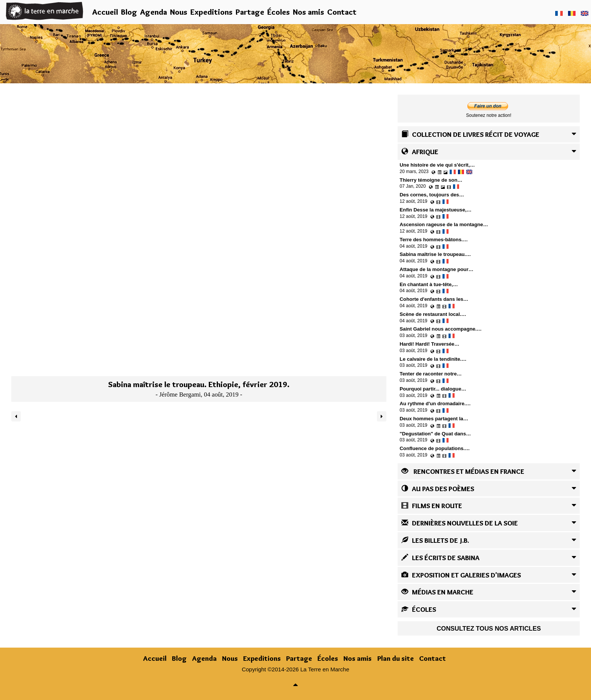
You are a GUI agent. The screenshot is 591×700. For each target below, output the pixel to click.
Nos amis (309, 12)
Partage (250, 12)
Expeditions (211, 12)
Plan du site (396, 658)
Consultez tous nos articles (489, 628)
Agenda (154, 12)
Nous (179, 12)
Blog (129, 12)
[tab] (489, 134)
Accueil (105, 12)
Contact (342, 12)
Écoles (279, 12)
